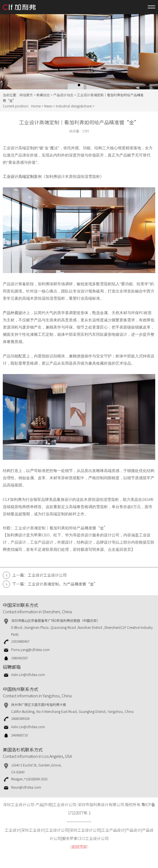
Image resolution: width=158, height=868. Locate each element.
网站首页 (26, 95)
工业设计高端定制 (18, 177)
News (48, 106)
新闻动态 (43, 95)
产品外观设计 (14, 313)
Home (36, 106)
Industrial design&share (74, 106)
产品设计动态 (63, 95)
